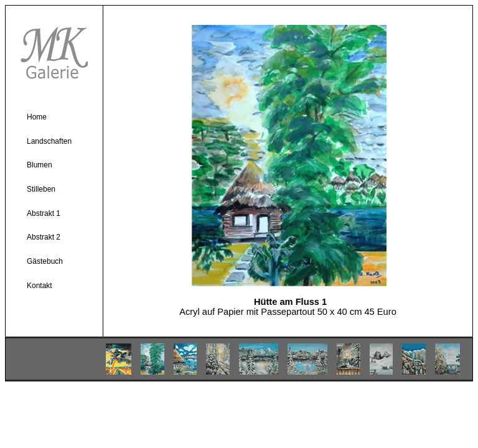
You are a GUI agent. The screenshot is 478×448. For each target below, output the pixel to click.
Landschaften (49, 141)
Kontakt (40, 286)
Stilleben (41, 189)
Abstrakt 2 (44, 237)
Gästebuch (45, 261)
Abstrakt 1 (44, 213)
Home (37, 117)
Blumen (40, 165)
